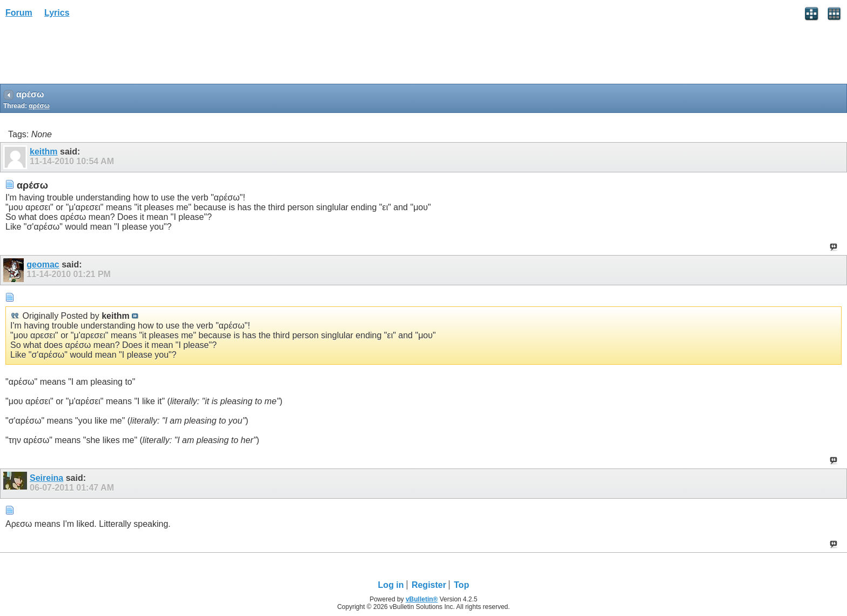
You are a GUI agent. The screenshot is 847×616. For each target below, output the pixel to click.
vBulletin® (422, 599)
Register (429, 585)
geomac (43, 265)
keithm (44, 152)
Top (461, 585)
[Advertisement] (86, 55)
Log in (391, 585)
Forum (19, 13)
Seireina (46, 478)
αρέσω (39, 106)
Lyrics (57, 13)
